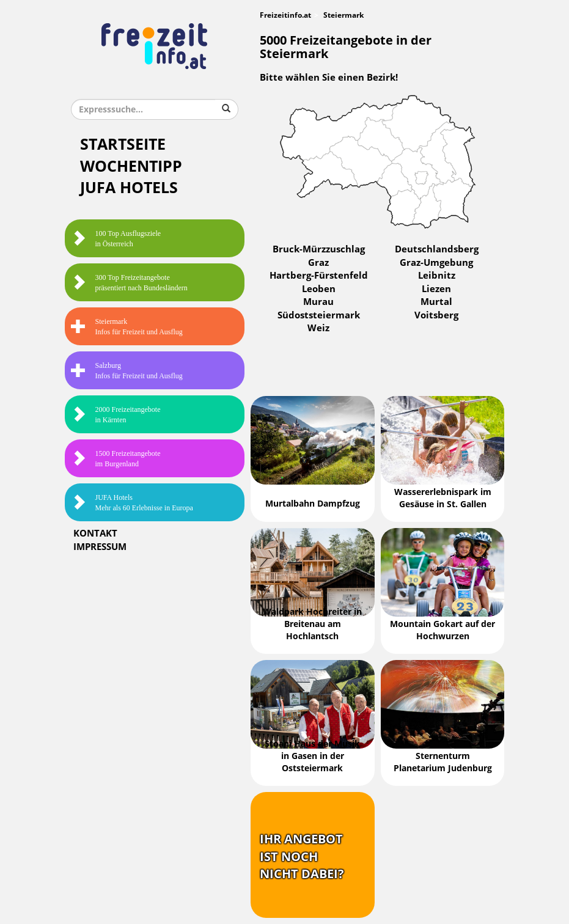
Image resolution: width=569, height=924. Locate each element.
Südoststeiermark (319, 315)
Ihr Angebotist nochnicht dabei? (302, 856)
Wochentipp (131, 167)
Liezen (436, 289)
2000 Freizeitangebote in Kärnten (116, 415)
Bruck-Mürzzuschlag (319, 249)
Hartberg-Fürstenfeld (319, 276)
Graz (318, 263)
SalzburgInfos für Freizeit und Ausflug (127, 371)
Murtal (436, 302)
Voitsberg (436, 315)
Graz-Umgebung (436, 263)
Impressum (100, 547)
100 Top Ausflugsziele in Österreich (116, 239)
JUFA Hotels (129, 188)
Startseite (123, 145)
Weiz (318, 328)
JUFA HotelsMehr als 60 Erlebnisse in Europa (132, 503)
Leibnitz (437, 276)
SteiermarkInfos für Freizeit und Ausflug (127, 327)
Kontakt (95, 533)
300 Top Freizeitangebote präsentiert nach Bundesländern (129, 283)
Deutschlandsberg (437, 249)
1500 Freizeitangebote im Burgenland (116, 459)
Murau (318, 302)
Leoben (319, 289)
